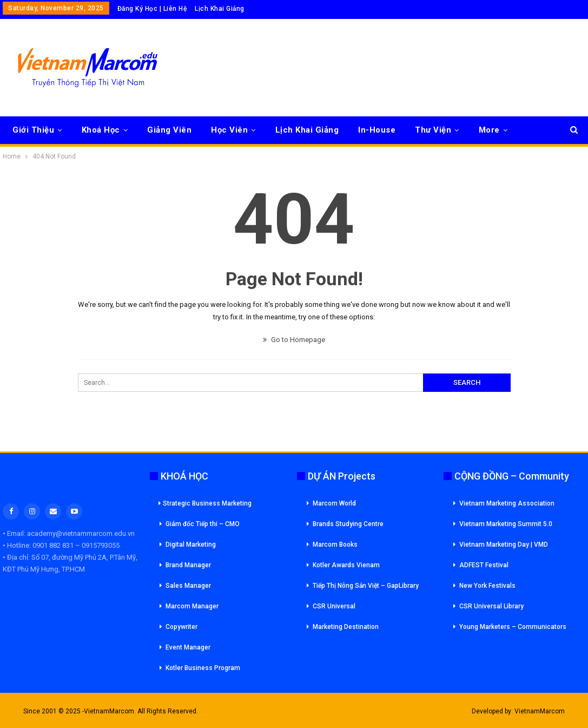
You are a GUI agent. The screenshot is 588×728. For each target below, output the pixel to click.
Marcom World (334, 503)
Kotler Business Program (203, 668)
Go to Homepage (294, 340)
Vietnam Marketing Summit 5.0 (506, 524)
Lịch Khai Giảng (220, 9)
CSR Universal (334, 606)
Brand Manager (188, 565)
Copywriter (181, 627)
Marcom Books (335, 545)
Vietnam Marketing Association (507, 503)
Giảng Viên (169, 130)
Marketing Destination (346, 627)
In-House (377, 130)
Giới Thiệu (33, 130)
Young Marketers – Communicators (513, 627)
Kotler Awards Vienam (346, 565)
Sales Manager (188, 586)
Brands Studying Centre (348, 524)
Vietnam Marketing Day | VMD (504, 545)
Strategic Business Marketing (205, 503)
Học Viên (229, 130)
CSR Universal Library (491, 606)
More (489, 130)
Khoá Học (101, 130)
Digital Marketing (191, 545)
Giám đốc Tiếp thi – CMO (203, 524)
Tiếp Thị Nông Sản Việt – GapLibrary (366, 586)
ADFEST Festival (484, 565)
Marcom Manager (192, 606)
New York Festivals (487, 586)
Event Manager (188, 647)
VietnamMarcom (540, 711)
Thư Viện (433, 130)
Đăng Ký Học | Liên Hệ (152, 9)
